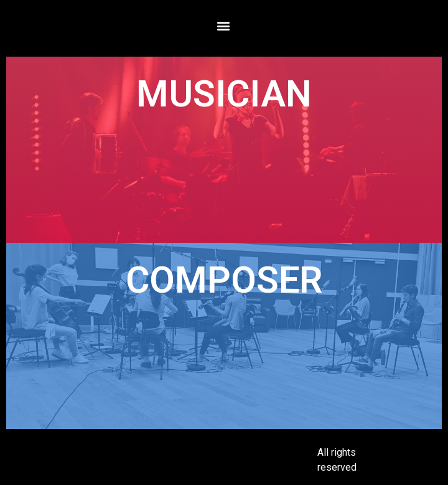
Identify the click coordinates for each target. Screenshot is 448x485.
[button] (223, 25)
